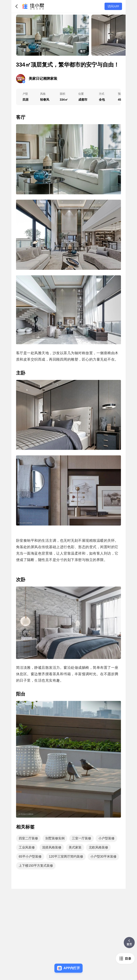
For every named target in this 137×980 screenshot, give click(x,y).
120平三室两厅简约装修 (66, 857)
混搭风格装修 (52, 847)
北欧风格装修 (98, 847)
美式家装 (75, 847)
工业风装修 (27, 847)
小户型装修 (106, 838)
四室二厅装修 (28, 838)
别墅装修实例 (55, 838)
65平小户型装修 (30, 857)
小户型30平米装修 (103, 857)
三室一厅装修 (82, 838)
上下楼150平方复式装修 (36, 866)
